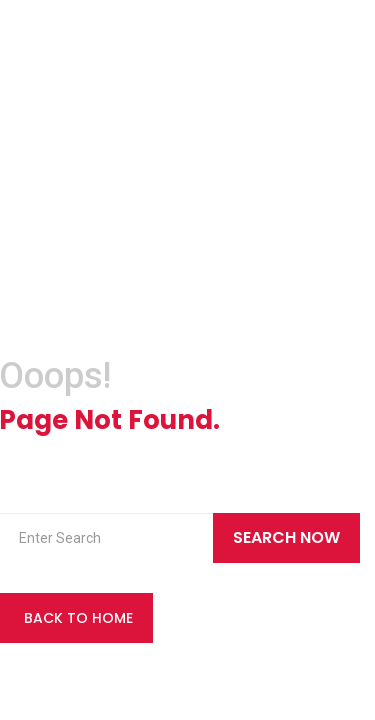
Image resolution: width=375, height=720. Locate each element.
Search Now (286, 537)
